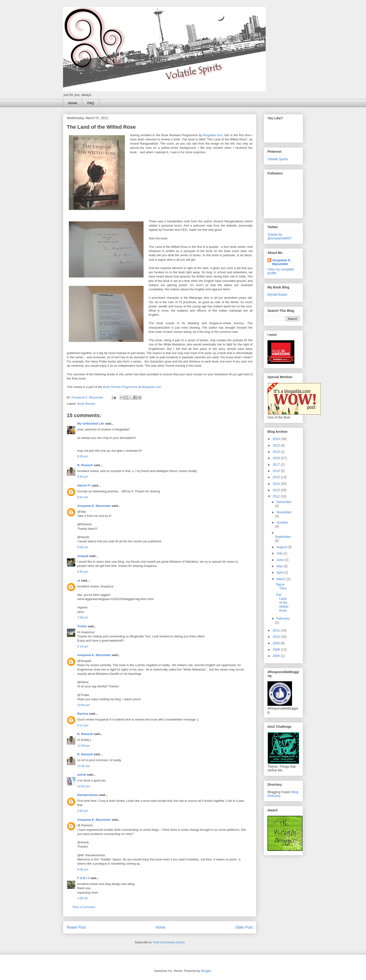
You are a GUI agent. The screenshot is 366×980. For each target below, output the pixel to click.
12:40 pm (84, 766)
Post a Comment (84, 907)
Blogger (206, 971)
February (283, 618)
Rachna (83, 714)
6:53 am (83, 497)
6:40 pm (83, 572)
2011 (277, 630)
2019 (277, 452)
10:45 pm (84, 786)
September (283, 537)
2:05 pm (83, 811)
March (281, 579)
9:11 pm (83, 725)
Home (73, 103)
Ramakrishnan (88, 795)
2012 (277, 496)
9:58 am (83, 547)
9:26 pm (83, 456)
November (284, 512)
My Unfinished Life (91, 424)
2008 (277, 650)
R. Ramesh (85, 465)
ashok (82, 775)
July (280, 553)
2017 (277, 465)
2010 (277, 637)
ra (79, 581)
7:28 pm (83, 617)
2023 (277, 445)
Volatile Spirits (278, 159)
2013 (277, 490)
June (280, 560)
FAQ (91, 103)
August (282, 547)
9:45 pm (83, 477)
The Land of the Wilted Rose (282, 603)
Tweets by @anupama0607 (280, 236)
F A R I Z (83, 878)
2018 (277, 458)
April (280, 572)
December (284, 502)
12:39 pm (84, 746)
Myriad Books (277, 295)
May (280, 566)
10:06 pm (84, 705)
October (282, 522)
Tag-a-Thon (281, 586)
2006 (277, 656)
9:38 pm (83, 869)
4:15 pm (83, 646)
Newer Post (76, 927)
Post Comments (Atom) (169, 942)
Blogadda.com (213, 135)
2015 (277, 477)
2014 (277, 484)
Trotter (82, 626)
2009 (277, 643)
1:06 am (83, 898)
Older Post (244, 927)
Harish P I (84, 485)
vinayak (83, 556)
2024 (277, 439)
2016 (277, 471)
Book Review (86, 404)
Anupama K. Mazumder (94, 506)
